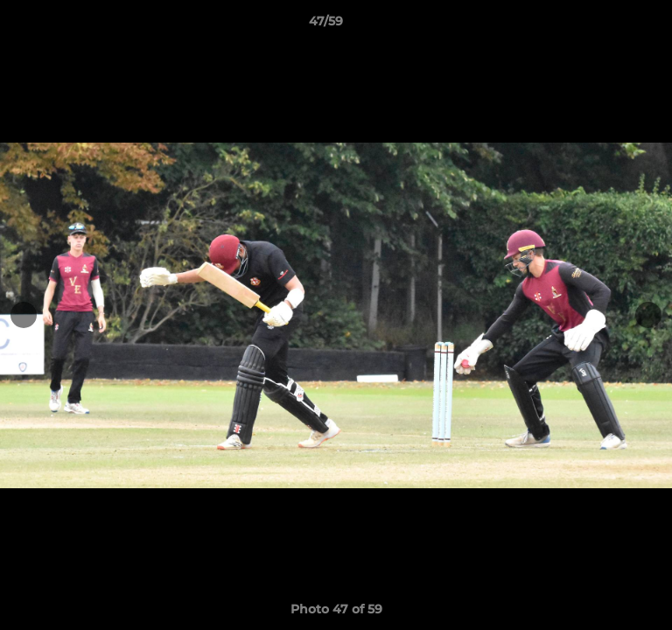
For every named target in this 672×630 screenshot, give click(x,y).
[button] (609, 25)
